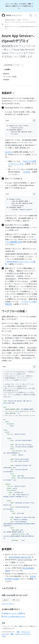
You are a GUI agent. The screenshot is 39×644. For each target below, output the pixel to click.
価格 (12, 634)
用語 (18, 632)
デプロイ (25, 20)
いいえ (16, 600)
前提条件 (8, 93)
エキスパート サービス (23, 634)
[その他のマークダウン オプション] (23, 65)
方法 (19, 20)
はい (6, 600)
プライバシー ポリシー (8, 604)
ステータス (5, 634)
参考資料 (8, 549)
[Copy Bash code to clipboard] (34, 121)
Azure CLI (9, 152)
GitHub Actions (10, 20)
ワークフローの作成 (14, 311)
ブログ (4, 636)
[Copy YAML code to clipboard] (34, 367)
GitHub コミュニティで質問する (13, 613)
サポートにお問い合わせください (14, 616)
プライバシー (26, 632)
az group (27, 172)
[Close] (33, 3)
